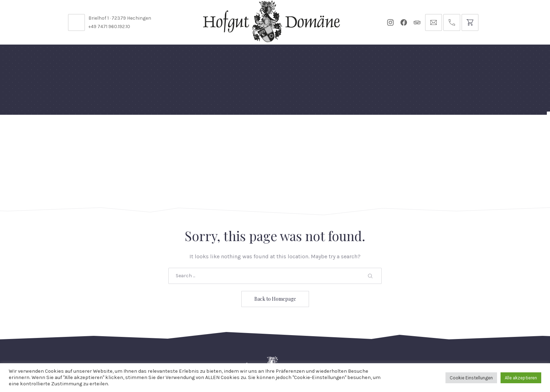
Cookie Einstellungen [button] (471, 378)
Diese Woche (240, 131)
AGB (407, 345)
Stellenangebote (124, 345)
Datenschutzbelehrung (358, 345)
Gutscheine (366, 131)
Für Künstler (319, 131)
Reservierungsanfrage (281, 345)
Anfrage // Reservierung (468, 131)
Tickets (404, 131)
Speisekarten (192, 131)
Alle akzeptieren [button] (521, 378)
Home (55, 131)
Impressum (438, 345)
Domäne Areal (141, 131)
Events (279, 131)
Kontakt (170, 345)
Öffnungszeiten (215, 345)
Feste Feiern (92, 131)
